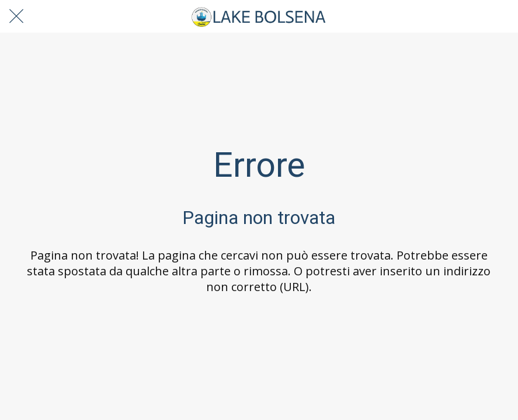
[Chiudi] (16, 16)
